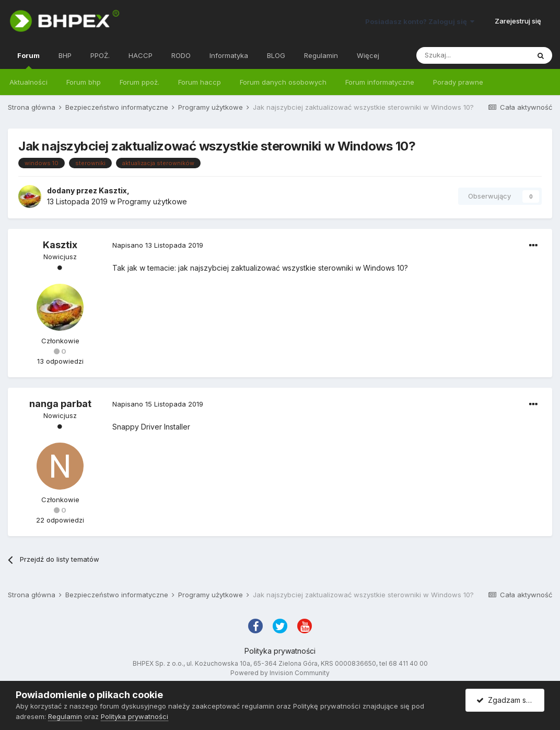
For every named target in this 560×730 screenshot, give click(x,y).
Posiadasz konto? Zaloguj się (420, 21)
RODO (181, 55)
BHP (65, 55)
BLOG (276, 55)
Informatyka (229, 55)
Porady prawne (458, 82)
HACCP (141, 55)
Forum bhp (84, 82)
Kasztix (113, 190)
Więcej (368, 55)
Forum (28, 60)
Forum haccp (200, 82)
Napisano (158, 245)
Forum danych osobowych (283, 82)
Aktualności (28, 82)
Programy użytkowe (152, 201)
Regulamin (321, 55)
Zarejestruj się (518, 21)
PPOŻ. (100, 55)
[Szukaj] (473, 55)
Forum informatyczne (380, 82)
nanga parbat (60, 404)
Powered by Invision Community (280, 673)
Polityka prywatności (280, 651)
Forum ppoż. (139, 82)
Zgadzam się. (505, 700)
